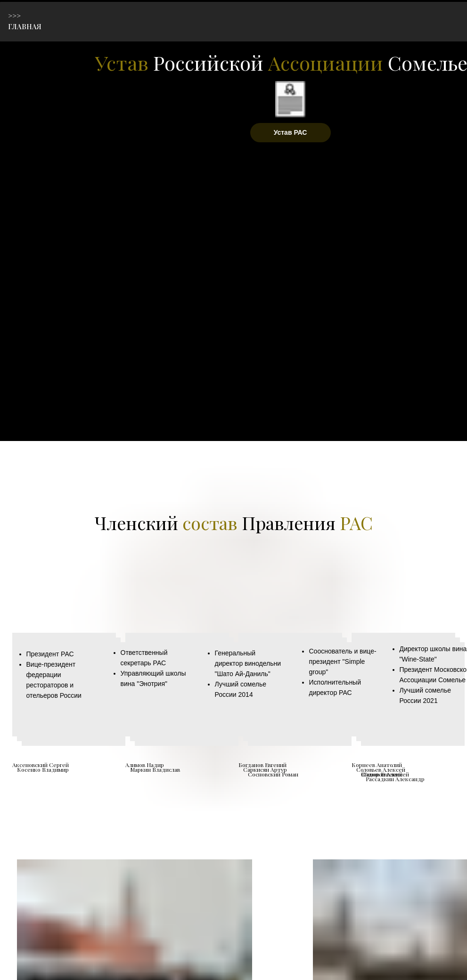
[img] (59, 46)
